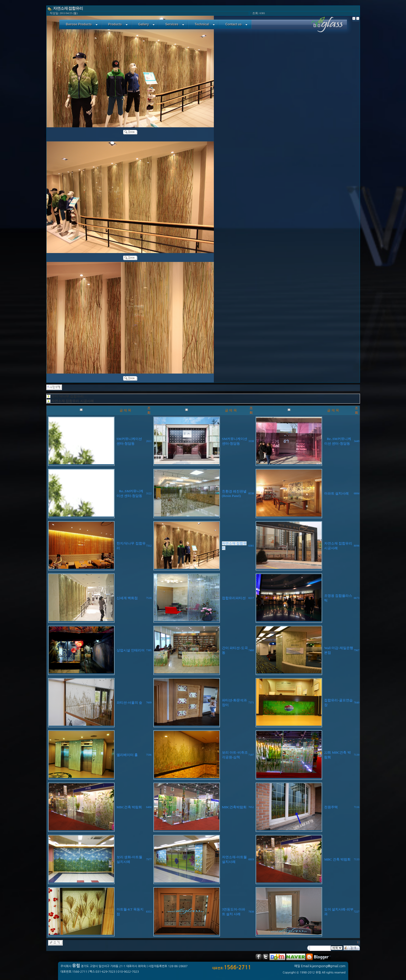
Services (175, 24)
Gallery (146, 24)
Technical (205, 24)
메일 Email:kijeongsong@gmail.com (320, 966)
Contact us (236, 24)
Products (118, 24)
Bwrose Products (82, 24)
